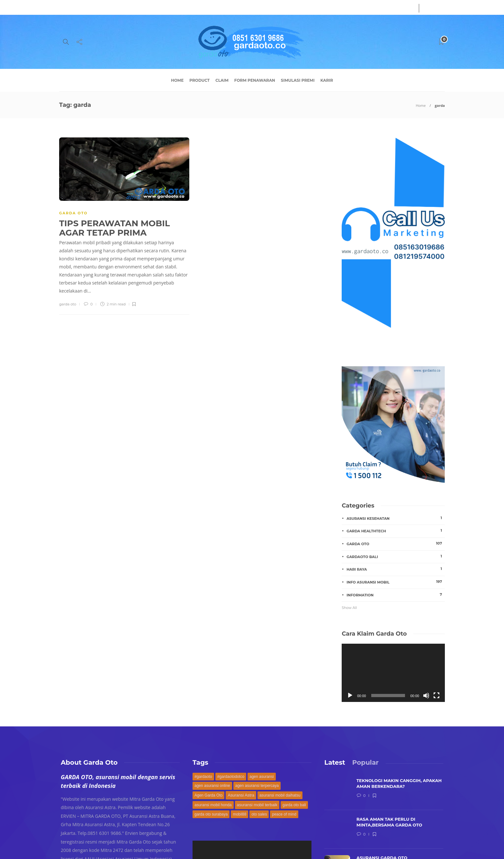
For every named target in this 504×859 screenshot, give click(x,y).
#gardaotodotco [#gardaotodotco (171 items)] (231, 777)
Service (93, 7)
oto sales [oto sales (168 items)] (259, 814)
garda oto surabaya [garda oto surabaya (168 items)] (211, 814)
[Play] (350, 696)
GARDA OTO (73, 213)
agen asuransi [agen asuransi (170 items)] (261, 777)
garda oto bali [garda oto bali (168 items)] (294, 805)
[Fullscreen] (437, 696)
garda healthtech (396, 531)
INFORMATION (396, 595)
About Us (68, 7)
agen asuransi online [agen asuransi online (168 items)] (212, 786)
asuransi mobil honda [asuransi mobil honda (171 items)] (213, 805)
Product (199, 80)
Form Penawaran (255, 80)
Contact (116, 7)
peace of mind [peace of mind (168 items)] (284, 814)
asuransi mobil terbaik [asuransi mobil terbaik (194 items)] (257, 805)
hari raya (396, 569)
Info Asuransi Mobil (396, 582)
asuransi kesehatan (396, 518)
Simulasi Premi (298, 80)
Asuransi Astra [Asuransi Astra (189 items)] (241, 795)
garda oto (68, 304)
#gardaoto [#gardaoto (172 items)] (203, 777)
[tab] (335, 762)
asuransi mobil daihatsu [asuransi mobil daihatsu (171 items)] (280, 795)
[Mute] (426, 696)
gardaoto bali (396, 556)
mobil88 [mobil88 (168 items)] (239, 814)
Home (177, 80)
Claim (222, 80)
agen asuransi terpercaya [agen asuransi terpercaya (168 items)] (257, 786)
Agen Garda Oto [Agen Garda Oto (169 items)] (208, 795)
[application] (393, 673)
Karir (327, 80)
